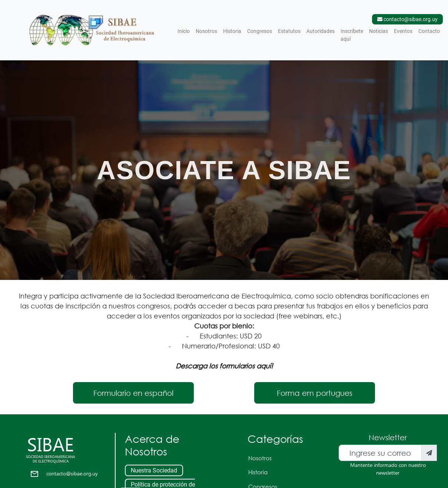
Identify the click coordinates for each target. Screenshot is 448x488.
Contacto (429, 31)
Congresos (260, 31)
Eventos (403, 31)
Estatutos (289, 31)
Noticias (379, 31)
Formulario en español (133, 393)
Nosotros (206, 31)
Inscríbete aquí (352, 35)
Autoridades (321, 31)
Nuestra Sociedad (154, 470)
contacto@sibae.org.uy (72, 473)
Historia (232, 31)
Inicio (185, 31)
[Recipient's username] (380, 453)
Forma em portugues (315, 393)
